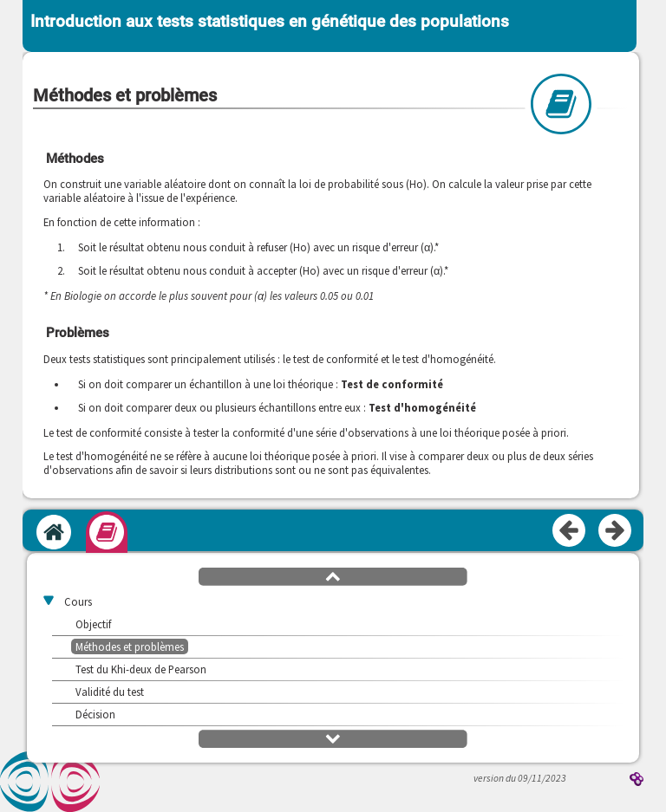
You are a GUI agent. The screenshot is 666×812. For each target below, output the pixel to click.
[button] (333, 575)
